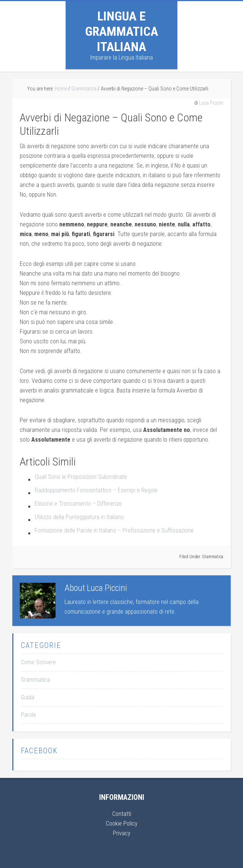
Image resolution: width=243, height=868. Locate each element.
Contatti (122, 814)
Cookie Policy (122, 824)
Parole (29, 715)
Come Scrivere (38, 662)
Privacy (122, 833)
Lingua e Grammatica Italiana (121, 31)
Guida (28, 697)
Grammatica (213, 557)
